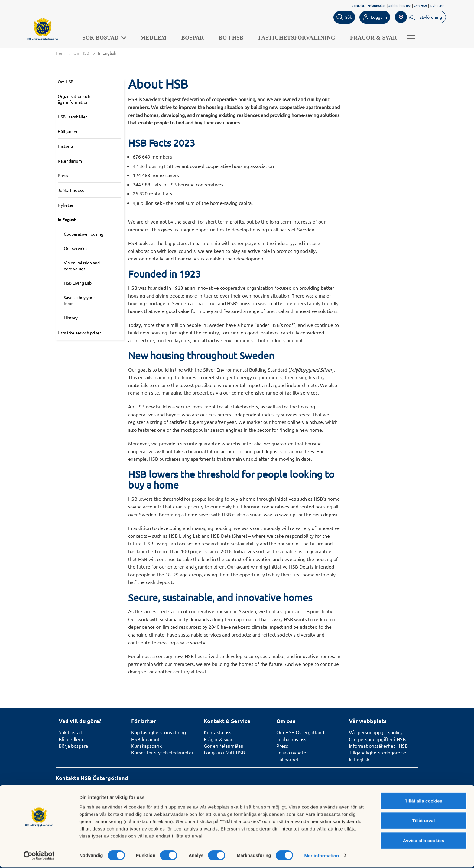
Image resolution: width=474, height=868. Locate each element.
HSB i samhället (73, 117)
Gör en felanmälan (224, 746)
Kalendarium (70, 161)
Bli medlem (71, 739)
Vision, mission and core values (82, 266)
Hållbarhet (68, 131)
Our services (76, 248)
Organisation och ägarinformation (74, 99)
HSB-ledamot (145, 739)
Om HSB (420, 5)
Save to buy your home (79, 300)
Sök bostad (107, 37)
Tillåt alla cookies (424, 801)
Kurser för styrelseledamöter (162, 753)
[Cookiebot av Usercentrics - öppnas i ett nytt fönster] (39, 856)
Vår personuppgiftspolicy (376, 732)
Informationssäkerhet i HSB (378, 746)
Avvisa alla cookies (423, 841)
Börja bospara (73, 746)
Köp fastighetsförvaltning (159, 732)
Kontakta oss (218, 732)
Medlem (157, 37)
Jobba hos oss (400, 5)
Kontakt (358, 5)
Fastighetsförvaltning (300, 37)
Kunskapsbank (146, 746)
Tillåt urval (424, 821)
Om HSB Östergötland (300, 732)
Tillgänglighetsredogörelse (378, 753)
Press (63, 176)
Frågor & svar (377, 37)
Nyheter (437, 5)
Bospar (196, 37)
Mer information (321, 856)
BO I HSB (235, 37)
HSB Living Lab (78, 283)
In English (67, 220)
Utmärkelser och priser (79, 333)
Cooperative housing (84, 234)
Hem (60, 53)
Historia (65, 146)
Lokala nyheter (292, 753)
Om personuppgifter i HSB (377, 739)
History (71, 318)
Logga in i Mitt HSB (224, 753)
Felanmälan (377, 5)
